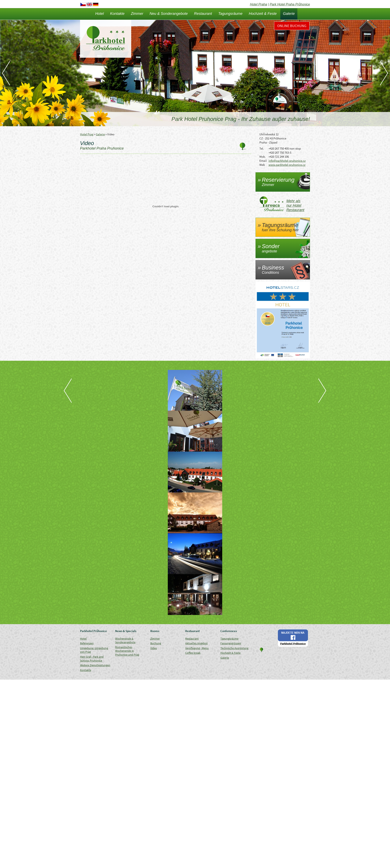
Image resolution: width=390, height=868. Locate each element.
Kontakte (117, 14)
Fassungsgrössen (231, 643)
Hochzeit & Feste (263, 14)
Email (263, 161)
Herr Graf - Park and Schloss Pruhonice (92, 659)
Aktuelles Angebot (196, 643)
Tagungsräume (230, 14)
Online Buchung (292, 26)
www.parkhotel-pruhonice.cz (287, 165)
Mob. (263, 157)
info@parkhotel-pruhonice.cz (287, 161)
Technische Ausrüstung (234, 648)
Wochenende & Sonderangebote (125, 640)
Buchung (156, 643)
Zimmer (137, 14)
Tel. (262, 148)
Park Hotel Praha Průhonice (290, 4)
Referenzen (87, 643)
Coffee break (193, 653)
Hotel (100, 14)
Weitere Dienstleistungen (95, 665)
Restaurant (203, 14)
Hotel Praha (258, 4)
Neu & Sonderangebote (169, 14)
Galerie (289, 14)
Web (262, 165)
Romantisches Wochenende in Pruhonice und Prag (127, 651)
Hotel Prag (87, 134)
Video (154, 648)
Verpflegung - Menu (197, 648)
